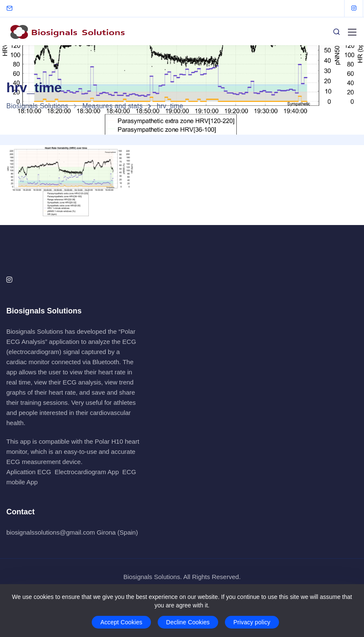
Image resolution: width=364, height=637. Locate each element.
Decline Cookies (188, 622)
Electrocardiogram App (87, 472)
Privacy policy (252, 622)
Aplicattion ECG (29, 472)
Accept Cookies (121, 622)
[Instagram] (354, 8)
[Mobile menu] (352, 32)
